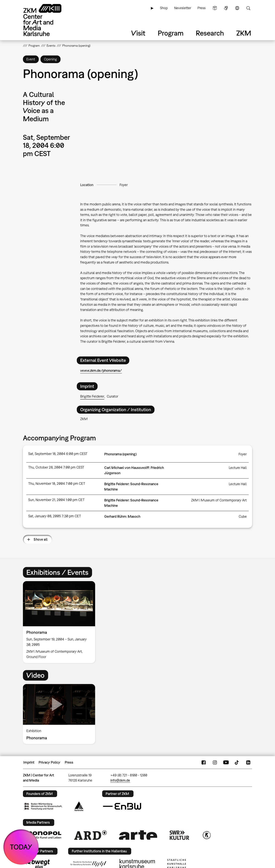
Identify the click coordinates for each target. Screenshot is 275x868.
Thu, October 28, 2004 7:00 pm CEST (56, 467)
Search (248, 8)
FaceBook (204, 762)
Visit (138, 33)
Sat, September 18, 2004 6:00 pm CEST (58, 454)
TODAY (21, 847)
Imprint (29, 762)
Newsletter (183, 8)
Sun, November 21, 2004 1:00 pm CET (56, 500)
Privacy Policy (49, 762)
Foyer (124, 185)
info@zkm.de (120, 780)
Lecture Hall (238, 468)
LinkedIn (248, 762)
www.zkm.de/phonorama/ (101, 371)
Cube (243, 516)
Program (171, 33)
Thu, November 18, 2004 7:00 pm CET (57, 484)
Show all (41, 539)
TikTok (237, 762)
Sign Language (226, 8)
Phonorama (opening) (120, 454)
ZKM (244, 33)
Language (237, 8)
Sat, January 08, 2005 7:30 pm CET (55, 516)
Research (210, 33)
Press (201, 8)
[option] (61, 622)
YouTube (226, 762)
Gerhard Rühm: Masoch (122, 516)
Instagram (215, 762)
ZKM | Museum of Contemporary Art (219, 500)
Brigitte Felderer (92, 396)
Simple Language (215, 8)
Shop (164, 8)
